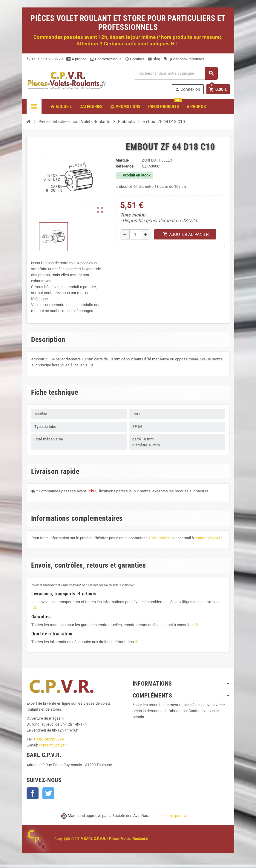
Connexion (187, 89)
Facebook (33, 793)
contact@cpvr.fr (208, 538)
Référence (125, 166)
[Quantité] (135, 234)
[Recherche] (176, 73)
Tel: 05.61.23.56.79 (45, 59)
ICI (34, 608)
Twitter (48, 793)
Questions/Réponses (184, 59)
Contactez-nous (106, 59)
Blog (154, 59)
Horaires (135, 59)
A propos (76, 59)
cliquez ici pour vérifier (176, 816)
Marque (122, 160)
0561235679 (161, 538)
